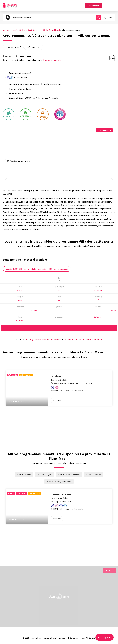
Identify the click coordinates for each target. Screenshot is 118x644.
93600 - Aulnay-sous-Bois (59, 482)
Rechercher (93, 6)
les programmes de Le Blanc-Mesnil (43, 339)
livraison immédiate (52, 60)
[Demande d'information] (59, 328)
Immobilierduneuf (10, 6)
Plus (110, 18)
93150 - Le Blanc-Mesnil (50, 30)
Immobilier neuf (10, 30)
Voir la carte (59, 596)
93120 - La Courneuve (69, 475)
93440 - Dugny (45, 475)
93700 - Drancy (93, 475)
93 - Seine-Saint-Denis (28, 30)
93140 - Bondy (24, 475)
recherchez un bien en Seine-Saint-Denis (83, 339)
